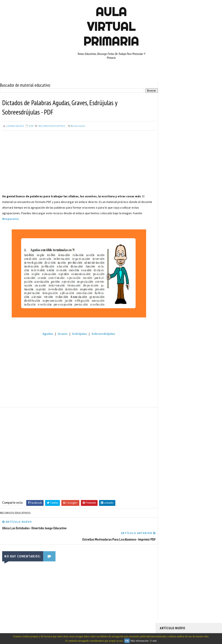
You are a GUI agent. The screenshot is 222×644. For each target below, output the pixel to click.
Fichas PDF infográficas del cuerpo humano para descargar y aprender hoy (185, 102)
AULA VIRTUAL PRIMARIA (111, 26)
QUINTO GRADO (193, 288)
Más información (139, 641)
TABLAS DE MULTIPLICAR (197, 311)
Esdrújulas (78, 334)
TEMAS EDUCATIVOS (173, 319)
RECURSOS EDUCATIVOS (52, 126)
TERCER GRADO (198, 319)
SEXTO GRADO (170, 311)
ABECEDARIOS (170, 243)
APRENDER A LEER (192, 243)
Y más (153, 641)
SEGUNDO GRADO (186, 304)
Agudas (47, 334)
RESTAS (166, 304)
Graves (61, 334)
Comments (78, 126)
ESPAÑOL (197, 266)
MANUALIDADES (171, 273)
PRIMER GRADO (170, 288)
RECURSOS (168, 296)
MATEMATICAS (205, 273)
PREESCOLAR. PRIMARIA (175, 281)
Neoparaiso (11, 219)
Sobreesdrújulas (102, 334)
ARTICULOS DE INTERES (175, 250)
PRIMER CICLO (202, 281)
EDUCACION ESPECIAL (174, 266)
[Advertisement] (78, 163)
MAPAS (188, 273)
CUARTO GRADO (203, 250)
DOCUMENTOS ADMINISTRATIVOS (181, 258)
